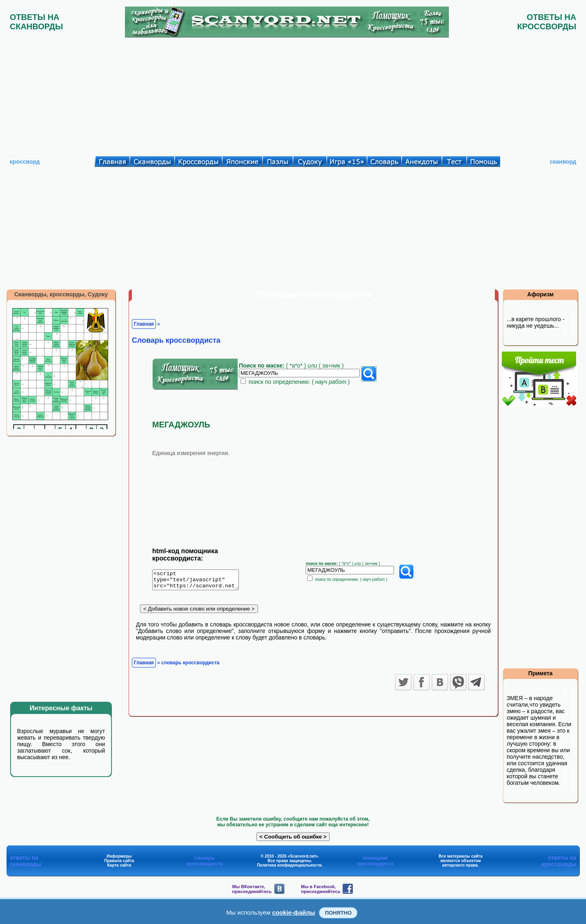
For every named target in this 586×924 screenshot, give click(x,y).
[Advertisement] (293, 95)
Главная (144, 324)
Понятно (338, 913)
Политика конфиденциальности (289, 865)
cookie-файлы (294, 912)
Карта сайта (119, 865)
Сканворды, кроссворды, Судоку (61, 294)
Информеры (119, 856)
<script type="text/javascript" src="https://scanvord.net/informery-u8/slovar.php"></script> (200, 581)
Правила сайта (119, 861)
